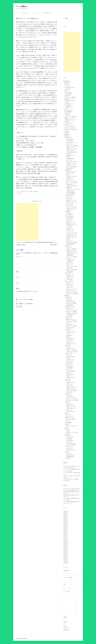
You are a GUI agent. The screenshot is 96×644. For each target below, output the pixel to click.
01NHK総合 (67, 138)
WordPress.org (66, 630)
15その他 (66, 131)
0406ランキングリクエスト (72, 432)
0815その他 (69, 316)
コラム (65, 109)
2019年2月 (66, 537)
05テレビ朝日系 (68, 215)
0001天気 (68, 439)
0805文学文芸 (69, 315)
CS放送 (66, 413)
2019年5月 (66, 532)
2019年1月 (66, 538)
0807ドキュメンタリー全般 (70, 129)
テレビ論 (65, 91)
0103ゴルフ (69, 199)
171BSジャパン (68, 365)
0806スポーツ (69, 328)
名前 (17, 272)
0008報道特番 (68, 94)
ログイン (65, 625)
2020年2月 (66, 518)
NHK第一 (67, 429)
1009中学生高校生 (70, 192)
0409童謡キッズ (70, 178)
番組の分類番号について (47, 13)
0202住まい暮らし (70, 253)
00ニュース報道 (67, 110)
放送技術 (66, 83)
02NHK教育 (67, 170)
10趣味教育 (68, 187)
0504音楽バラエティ (71, 163)
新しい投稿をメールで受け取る (24, 304)
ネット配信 (66, 434)
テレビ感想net (22, 6)
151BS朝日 (67, 329)
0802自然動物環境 (70, 244)
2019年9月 (66, 526)
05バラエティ (67, 125)
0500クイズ (69, 205)
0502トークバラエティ (25, 191)
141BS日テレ (68, 318)
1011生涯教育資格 (70, 194)
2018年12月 (66, 540)
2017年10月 (66, 563)
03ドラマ (66, 102)
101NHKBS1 (68, 297)
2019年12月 (66, 521)
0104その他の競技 (70, 443)
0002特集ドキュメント (71, 142)
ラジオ (66, 427)
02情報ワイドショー (68, 99)
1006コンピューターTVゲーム (73, 189)
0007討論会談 (69, 440)
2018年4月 (66, 553)
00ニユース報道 (67, 92)
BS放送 (66, 295)
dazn (66, 452)
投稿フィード (66, 627)
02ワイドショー (69, 331)
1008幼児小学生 (70, 191)
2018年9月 (66, 545)
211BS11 (67, 394)
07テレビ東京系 (68, 273)
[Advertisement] (27, 212)
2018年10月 (66, 543)
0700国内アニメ (68, 107)
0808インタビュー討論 (71, 186)
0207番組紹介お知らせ (71, 152)
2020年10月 (66, 511)
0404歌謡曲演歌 (70, 158)
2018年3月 (66, 555)
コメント (19, 257)
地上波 (66, 136)
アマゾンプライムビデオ (70, 445)
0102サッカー (69, 221)
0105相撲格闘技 (70, 456)
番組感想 (65, 134)
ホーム (17, 13)
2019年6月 (66, 530)
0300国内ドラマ (68, 104)
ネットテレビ (67, 86)
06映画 (67, 212)
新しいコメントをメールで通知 (24, 300)
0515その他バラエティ (71, 237)
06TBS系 (67, 245)
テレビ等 (66, 84)
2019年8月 (66, 527)
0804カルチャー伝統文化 (72, 313)
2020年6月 (66, 514)
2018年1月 (66, 558)
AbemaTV (67, 89)
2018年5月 (66, 551)
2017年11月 (66, 561)
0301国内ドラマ (70, 284)
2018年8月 (66, 547)
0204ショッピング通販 (71, 257)
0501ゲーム (69, 448)
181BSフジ (67, 379)
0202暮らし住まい (70, 332)
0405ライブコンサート (70, 426)
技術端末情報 (66, 81)
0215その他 (69, 226)
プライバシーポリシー (36, 13)
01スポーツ (66, 96)
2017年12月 (66, 559)
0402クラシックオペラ (71, 176)
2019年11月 (66, 522)
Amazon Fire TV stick (69, 88)
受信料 (66, 133)
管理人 (77, 490)
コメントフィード (67, 629)
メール (18, 277)
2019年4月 (66, 534)
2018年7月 (66, 548)
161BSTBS (67, 345)
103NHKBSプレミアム (69, 307)
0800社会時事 (69, 168)
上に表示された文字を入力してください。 (27, 291)
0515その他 (69, 210)
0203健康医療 (69, 255)
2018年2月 (66, 556)
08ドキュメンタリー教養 (69, 128)
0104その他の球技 (70, 302)
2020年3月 (66, 516)
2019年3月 (66, 535)
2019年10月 (66, 524)
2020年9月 (66, 513)
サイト (18, 283)
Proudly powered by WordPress (22, 638)
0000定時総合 (69, 141)
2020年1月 (66, 519)
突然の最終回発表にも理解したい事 (70, 492)
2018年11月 (66, 542)
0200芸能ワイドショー (70, 100)
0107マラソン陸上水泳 (71, 249)
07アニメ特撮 (67, 105)
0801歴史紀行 (69, 184)
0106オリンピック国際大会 (70, 97)
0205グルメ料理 (70, 150)
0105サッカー (69, 416)
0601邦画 (68, 213)
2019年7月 (66, 529)
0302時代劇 (69, 262)
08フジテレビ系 (68, 281)
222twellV (67, 402)
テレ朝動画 (67, 458)
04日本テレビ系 (68, 195)
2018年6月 (66, 550)
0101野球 (67, 115)
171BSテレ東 (68, 353)
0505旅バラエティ (70, 165)
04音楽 (67, 157)
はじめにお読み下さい (25, 13)
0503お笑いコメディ (71, 208)
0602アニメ (69, 241)
